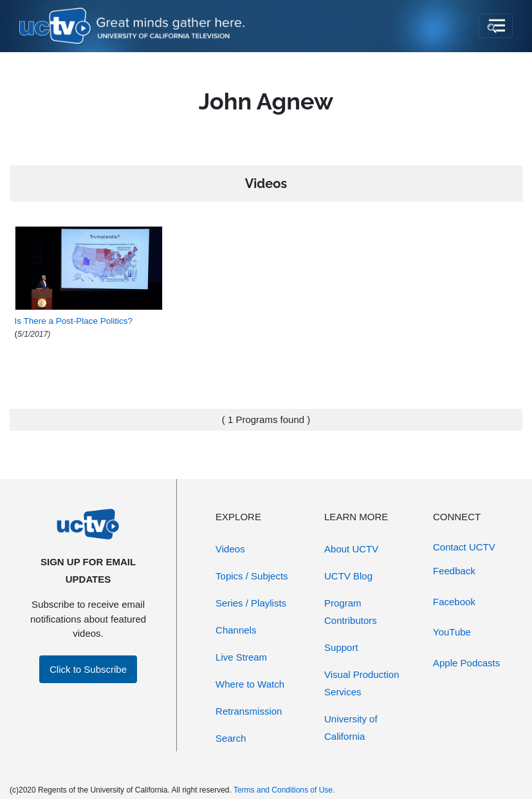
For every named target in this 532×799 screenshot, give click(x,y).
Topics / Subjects (252, 576)
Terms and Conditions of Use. (284, 790)
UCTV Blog (348, 576)
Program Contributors (351, 612)
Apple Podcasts (466, 663)
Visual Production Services (362, 683)
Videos (230, 549)
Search (231, 738)
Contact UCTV (464, 547)
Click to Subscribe (88, 669)
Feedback (454, 571)
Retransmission (249, 711)
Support (341, 647)
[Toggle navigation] (496, 26)
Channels (236, 630)
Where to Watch (250, 684)
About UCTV (351, 549)
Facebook (454, 602)
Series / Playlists (251, 603)
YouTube (452, 632)
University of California (351, 728)
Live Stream (241, 657)
